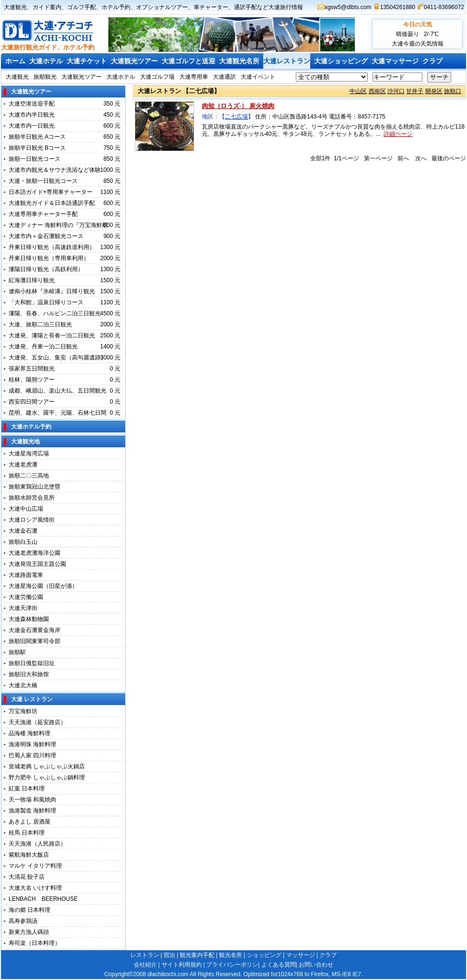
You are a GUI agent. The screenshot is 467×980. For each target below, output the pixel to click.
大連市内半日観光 (32, 115)
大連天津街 (23, 608)
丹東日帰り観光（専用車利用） (49, 258)
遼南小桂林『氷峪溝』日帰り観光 (52, 291)
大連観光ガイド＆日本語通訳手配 (52, 203)
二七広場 (236, 117)
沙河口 (396, 91)
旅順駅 (17, 652)
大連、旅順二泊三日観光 (40, 324)
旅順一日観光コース (35, 159)
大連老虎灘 (23, 465)
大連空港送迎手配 (32, 104)
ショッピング (264, 955)
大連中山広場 (26, 509)
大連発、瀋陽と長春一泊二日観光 (52, 335)
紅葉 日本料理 (27, 789)
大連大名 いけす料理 (38, 888)
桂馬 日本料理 (27, 833)
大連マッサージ (395, 61)
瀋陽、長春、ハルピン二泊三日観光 (55, 313)
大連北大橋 (23, 685)
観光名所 (231, 955)
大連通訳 (224, 77)
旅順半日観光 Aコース (37, 137)
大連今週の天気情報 (418, 44)
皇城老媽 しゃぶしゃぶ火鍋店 (47, 766)
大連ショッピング (341, 61)
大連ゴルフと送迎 (188, 61)
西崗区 (377, 91)
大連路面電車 (26, 575)
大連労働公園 (26, 597)
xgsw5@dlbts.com (348, 7)
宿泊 (169, 955)
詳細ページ (398, 134)
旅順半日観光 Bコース (37, 148)
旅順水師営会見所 (32, 498)
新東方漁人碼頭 (32, 932)
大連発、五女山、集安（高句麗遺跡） (58, 358)
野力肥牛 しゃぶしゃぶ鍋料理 (47, 777)
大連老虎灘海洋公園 (35, 553)
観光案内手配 (197, 955)
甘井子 (415, 91)
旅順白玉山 (23, 542)
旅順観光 (45, 77)
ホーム (15, 61)
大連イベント (258, 77)
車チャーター (211, 7)
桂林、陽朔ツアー (32, 380)
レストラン (145, 955)
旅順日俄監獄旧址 (32, 663)
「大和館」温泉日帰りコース (46, 302)
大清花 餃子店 (27, 877)
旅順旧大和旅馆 (29, 674)
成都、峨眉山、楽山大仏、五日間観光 (58, 391)
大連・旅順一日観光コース (43, 181)
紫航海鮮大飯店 (29, 855)
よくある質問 (279, 965)
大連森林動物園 (29, 619)
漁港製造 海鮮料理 (32, 811)
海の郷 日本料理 (29, 910)
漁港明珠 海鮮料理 (32, 744)
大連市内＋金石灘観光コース (46, 236)
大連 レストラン (32, 699)
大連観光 (15, 7)
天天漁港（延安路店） (37, 722)
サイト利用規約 (182, 965)
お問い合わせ (316, 965)
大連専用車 (194, 77)
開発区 (434, 91)
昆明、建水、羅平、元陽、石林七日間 (58, 413)
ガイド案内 (47, 7)
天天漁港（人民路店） (37, 844)
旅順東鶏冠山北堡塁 (35, 487)
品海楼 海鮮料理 (29, 733)
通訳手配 (245, 7)
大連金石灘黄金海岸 (35, 630)
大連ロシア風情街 (32, 520)
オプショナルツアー (162, 7)
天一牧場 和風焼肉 (32, 800)
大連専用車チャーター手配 (43, 214)
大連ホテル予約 (31, 427)
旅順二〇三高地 (29, 476)
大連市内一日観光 (32, 126)
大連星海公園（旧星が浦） (43, 586)
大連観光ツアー (134, 61)
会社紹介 (145, 965)
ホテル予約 (116, 7)
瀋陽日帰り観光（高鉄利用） (46, 269)
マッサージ (301, 955)
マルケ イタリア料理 (35, 866)
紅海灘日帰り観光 (32, 280)
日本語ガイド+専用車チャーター (51, 192)
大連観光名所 (239, 61)
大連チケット (87, 61)
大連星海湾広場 (29, 454)
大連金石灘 (23, 531)
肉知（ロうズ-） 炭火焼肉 (238, 106)
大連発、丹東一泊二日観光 (43, 347)
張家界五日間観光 (32, 369)
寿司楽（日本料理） (35, 943)
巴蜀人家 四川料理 (32, 755)
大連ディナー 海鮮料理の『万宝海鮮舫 (58, 225)
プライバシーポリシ (232, 965)
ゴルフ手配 (82, 7)
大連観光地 (25, 442)
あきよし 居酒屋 (29, 822)
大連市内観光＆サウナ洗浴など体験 (55, 170)
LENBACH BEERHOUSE (43, 899)
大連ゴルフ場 (157, 77)
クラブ (432, 61)
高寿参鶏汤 (23, 921)
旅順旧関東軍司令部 (35, 641)
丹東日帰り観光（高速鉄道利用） (52, 247)
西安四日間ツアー (32, 402)
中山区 (358, 91)
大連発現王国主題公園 (37, 564)
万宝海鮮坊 (23, 711)
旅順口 (453, 91)
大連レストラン (287, 61)
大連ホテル (46, 61)
